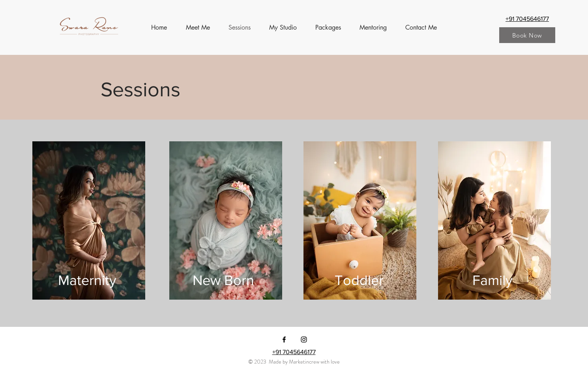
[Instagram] (304, 339)
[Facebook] (284, 339)
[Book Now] (527, 35)
